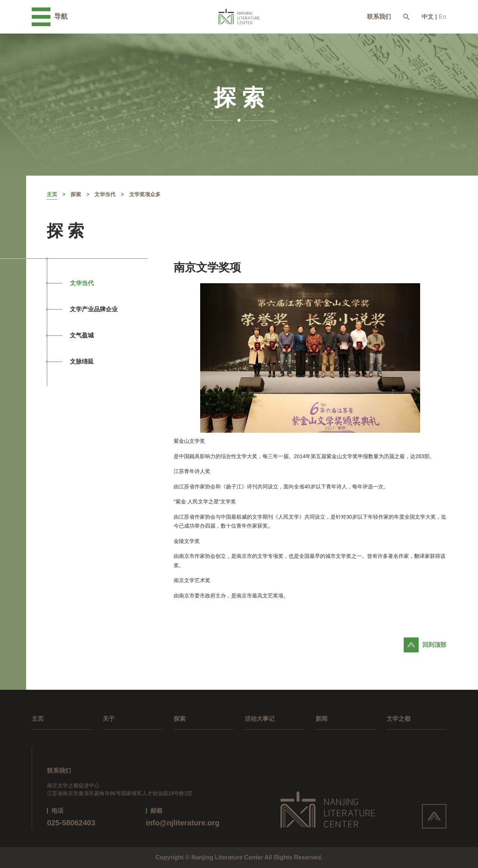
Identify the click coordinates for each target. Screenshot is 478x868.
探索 (76, 194)
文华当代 (105, 194)
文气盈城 (82, 335)
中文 (428, 17)
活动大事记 (260, 719)
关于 (109, 719)
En (443, 17)
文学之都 (398, 719)
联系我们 (379, 17)
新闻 (322, 719)
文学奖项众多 (145, 194)
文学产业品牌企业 (94, 309)
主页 (52, 194)
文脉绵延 (82, 362)
